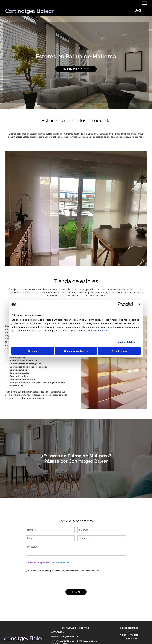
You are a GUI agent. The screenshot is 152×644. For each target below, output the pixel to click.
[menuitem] (129, 632)
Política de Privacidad (60, 562)
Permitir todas (119, 351)
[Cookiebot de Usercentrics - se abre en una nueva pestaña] (120, 304)
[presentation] (48, 580)
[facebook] (136, 11)
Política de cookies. (98, 330)
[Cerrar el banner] (140, 304)
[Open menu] (144, 3)
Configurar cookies (76, 351)
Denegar (33, 351)
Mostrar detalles (126, 342)
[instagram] (140, 11)
